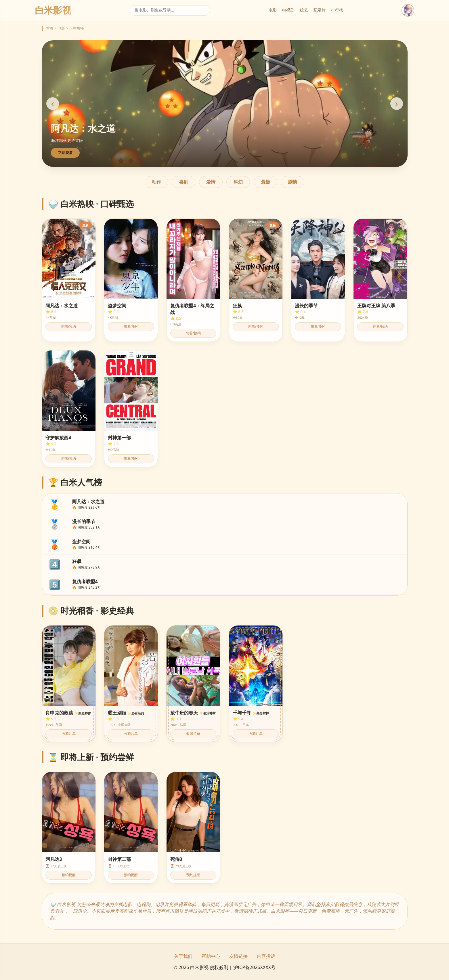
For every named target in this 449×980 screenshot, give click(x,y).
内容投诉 (266, 956)
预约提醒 (69, 875)
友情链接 (238, 956)
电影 (273, 10)
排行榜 (337, 10)
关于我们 (183, 956)
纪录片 (320, 10)
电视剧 (288, 10)
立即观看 (65, 153)
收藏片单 (69, 734)
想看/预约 (69, 327)
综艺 (304, 10)
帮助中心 (211, 956)
